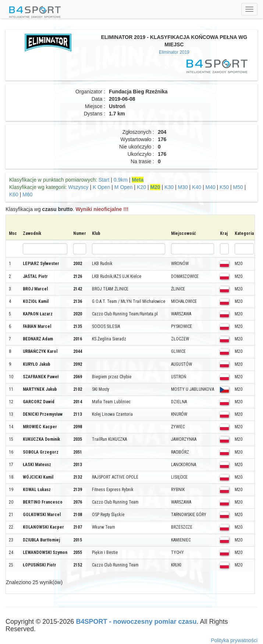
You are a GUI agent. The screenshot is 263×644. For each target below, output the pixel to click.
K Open (101, 187)
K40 (197, 187)
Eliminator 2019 (174, 52)
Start (104, 180)
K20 (141, 187)
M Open (124, 187)
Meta (138, 180)
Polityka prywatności (234, 640)
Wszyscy (78, 187)
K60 (14, 194)
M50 (238, 187)
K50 (224, 187)
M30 (183, 187)
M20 (155, 187)
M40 (210, 187)
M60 (27, 194)
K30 (169, 187)
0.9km (121, 180)
